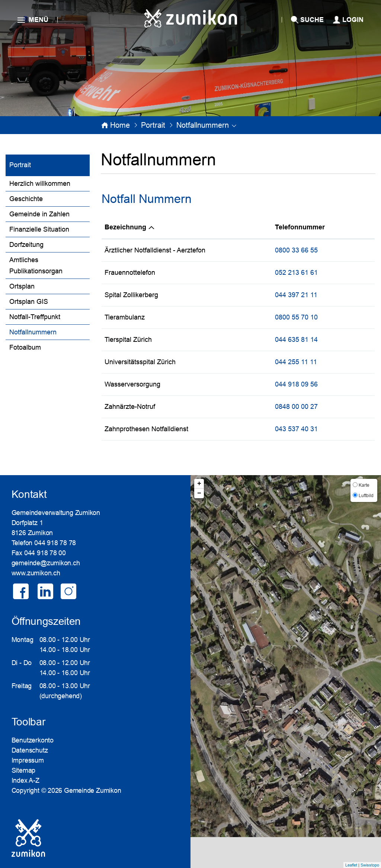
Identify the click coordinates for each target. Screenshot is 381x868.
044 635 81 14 (296, 340)
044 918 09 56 (296, 384)
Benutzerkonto (33, 740)
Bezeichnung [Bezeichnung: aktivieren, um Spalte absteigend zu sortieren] (125, 227)
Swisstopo (370, 865)
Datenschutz (30, 750)
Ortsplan (22, 286)
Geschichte (26, 199)
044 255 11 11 (296, 362)
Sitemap (23, 770)
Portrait (20, 165)
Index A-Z (25, 780)
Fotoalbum (25, 347)
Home (120, 125)
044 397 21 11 (296, 295)
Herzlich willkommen (40, 184)
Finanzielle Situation (39, 229)
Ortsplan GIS (29, 302)
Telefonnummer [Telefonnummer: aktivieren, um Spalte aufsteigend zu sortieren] (300, 227)
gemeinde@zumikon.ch (46, 563)
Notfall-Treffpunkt (35, 317)
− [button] (199, 493)
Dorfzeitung (26, 245)
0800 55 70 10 (296, 317)
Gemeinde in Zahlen (39, 214)
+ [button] (199, 484)
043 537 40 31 (296, 429)
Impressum (28, 760)
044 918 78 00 (45, 553)
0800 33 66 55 (296, 250)
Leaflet (351, 865)
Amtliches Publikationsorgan (36, 266)
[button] (153, 125)
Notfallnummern (49, 331)
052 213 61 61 (296, 273)
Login (353, 20)
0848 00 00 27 (296, 407)
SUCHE (312, 20)
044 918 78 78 (55, 543)
